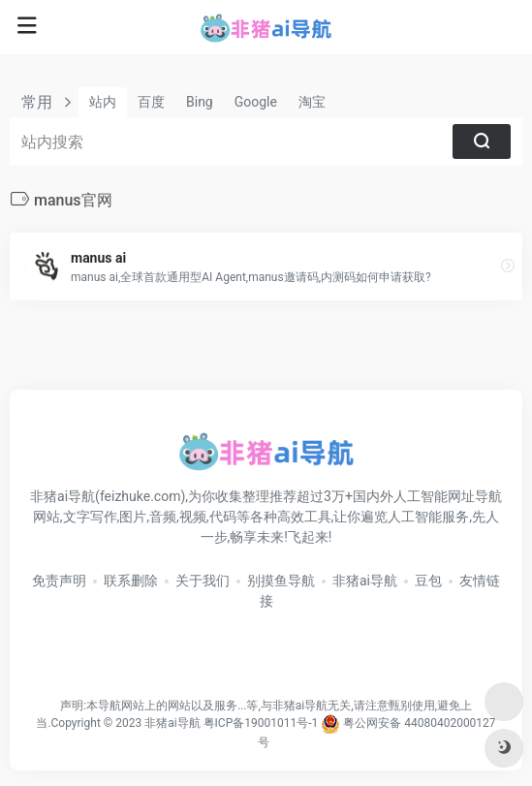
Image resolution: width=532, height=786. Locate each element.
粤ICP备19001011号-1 (261, 723)
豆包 (428, 581)
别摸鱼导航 (281, 581)
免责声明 (59, 581)
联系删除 (131, 581)
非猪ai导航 (365, 581)
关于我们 (203, 581)
